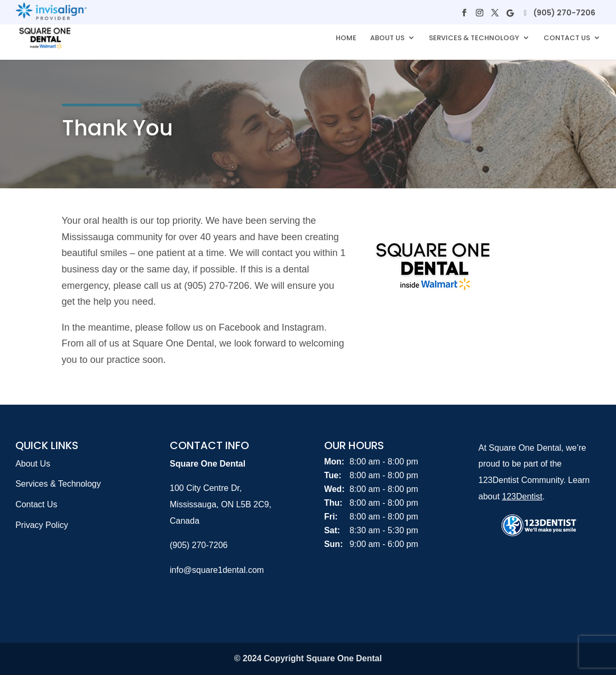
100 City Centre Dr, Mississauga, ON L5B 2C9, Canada (220, 504)
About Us (387, 39)
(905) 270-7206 (564, 13)
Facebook (240, 327)
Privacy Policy (42, 525)
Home (346, 39)
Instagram (303, 327)
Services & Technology (474, 39)
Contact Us (567, 39)
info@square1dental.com (217, 570)
